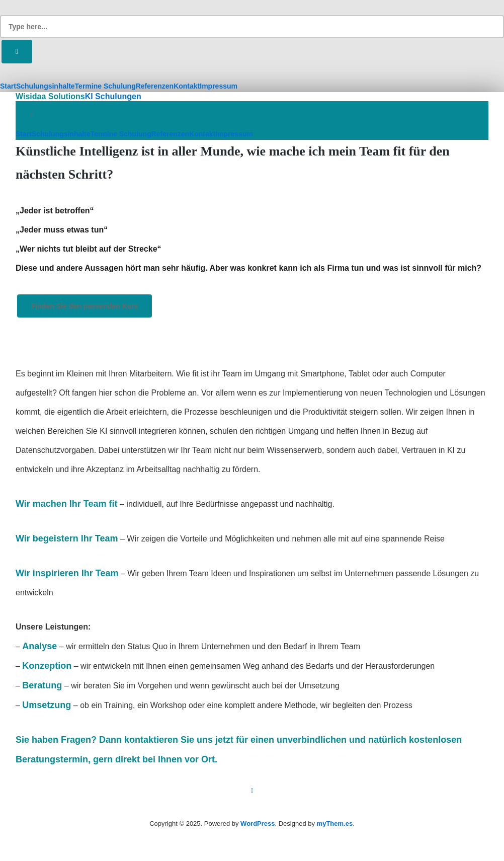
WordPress (258, 824)
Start (8, 86)
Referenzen (155, 86)
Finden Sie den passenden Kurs (85, 306)
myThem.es (335, 824)
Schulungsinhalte (46, 86)
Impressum (219, 86)
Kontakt (187, 86)
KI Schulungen (113, 96)
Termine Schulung (105, 86)
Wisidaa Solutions (50, 96)
